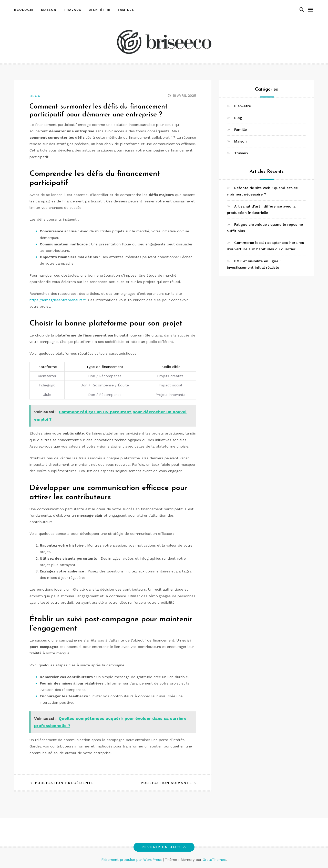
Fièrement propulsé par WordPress (132, 860)
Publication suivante (166, 783)
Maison (49, 8)
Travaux (73, 8)
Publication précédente (64, 783)
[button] (302, 9)
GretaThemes (214, 860)
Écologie (24, 8)
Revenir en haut (164, 847)
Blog (35, 96)
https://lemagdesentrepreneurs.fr (58, 300)
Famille (126, 8)
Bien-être (100, 8)
